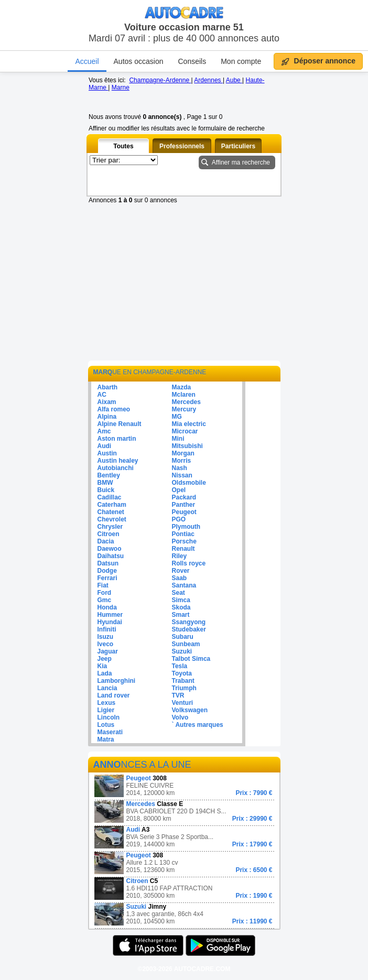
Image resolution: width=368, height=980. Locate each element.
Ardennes (208, 80)
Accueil (87, 61)
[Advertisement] (184, 288)
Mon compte (241, 61)
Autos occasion (139, 61)
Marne (121, 88)
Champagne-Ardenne (160, 80)
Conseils (192, 61)
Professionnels (182, 146)
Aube (234, 80)
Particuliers (238, 146)
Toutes (123, 146)
